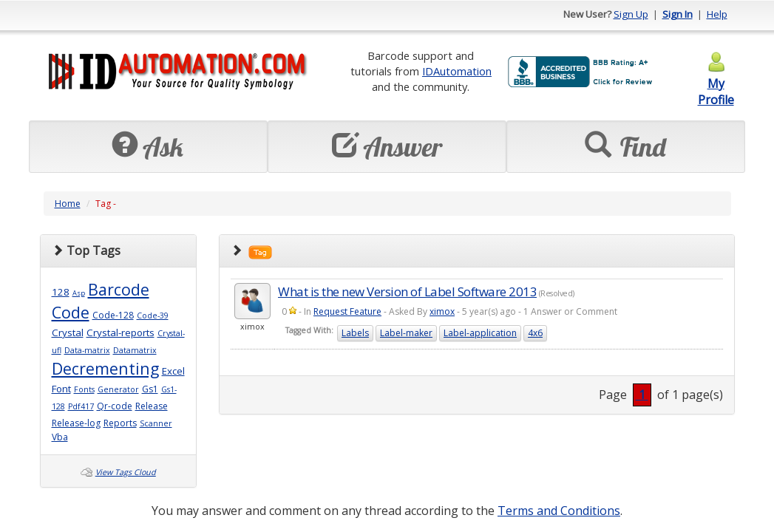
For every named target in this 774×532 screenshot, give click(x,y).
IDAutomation (457, 71)
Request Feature (347, 311)
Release (152, 406)
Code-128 (113, 315)
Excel (173, 371)
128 (61, 292)
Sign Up (631, 14)
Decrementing (105, 368)
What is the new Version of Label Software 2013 (407, 291)
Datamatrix (135, 350)
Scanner (156, 423)
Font (61, 389)
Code (71, 312)
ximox (442, 311)
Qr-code (115, 406)
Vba (60, 437)
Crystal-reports (120, 332)
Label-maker (406, 333)
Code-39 (153, 316)
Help (717, 14)
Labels (355, 333)
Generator (118, 389)
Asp (79, 293)
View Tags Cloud (126, 472)
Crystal (68, 332)
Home (68, 204)
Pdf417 (81, 406)
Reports (120, 423)
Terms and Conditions (559, 511)
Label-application (480, 333)
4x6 (535, 333)
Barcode (119, 289)
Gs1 (150, 389)
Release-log (76, 423)
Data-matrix (87, 350)
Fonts (84, 389)
